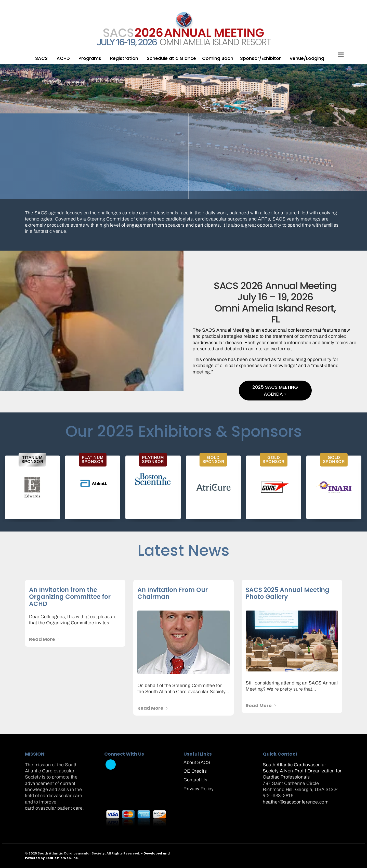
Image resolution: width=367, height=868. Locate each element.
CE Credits (195, 771)
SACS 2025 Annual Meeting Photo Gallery (287, 593)
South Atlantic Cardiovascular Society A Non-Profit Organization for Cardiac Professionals (302, 771)
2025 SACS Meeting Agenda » (275, 391)
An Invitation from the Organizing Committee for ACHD (70, 597)
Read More (44, 639)
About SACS (197, 762)
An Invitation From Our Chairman (173, 593)
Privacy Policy (199, 789)
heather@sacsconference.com (296, 802)
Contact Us (195, 780)
